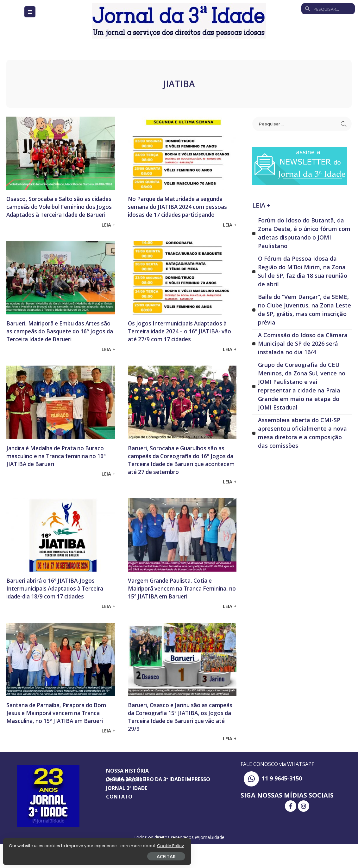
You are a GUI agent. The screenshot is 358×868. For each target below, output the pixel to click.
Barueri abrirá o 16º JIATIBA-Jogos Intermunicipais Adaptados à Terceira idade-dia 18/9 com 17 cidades (58, 608)
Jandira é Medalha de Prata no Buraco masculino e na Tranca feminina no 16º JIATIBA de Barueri (60, 472)
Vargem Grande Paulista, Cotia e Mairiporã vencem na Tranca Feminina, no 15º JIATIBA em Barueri (178, 608)
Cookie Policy (25, 844)
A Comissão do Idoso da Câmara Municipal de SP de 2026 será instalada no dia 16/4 (303, 343)
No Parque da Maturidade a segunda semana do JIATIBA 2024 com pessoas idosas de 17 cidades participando (175, 210)
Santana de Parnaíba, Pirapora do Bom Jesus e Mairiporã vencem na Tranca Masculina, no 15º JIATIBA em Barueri (59, 740)
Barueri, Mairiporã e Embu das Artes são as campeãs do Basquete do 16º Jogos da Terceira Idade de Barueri (60, 343)
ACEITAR (74, 854)
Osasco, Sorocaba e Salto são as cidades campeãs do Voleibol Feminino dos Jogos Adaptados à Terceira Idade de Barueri (57, 210)
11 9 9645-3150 (282, 802)
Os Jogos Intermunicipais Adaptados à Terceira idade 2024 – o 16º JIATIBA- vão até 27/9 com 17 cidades (181, 343)
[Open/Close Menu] (30, 12)
